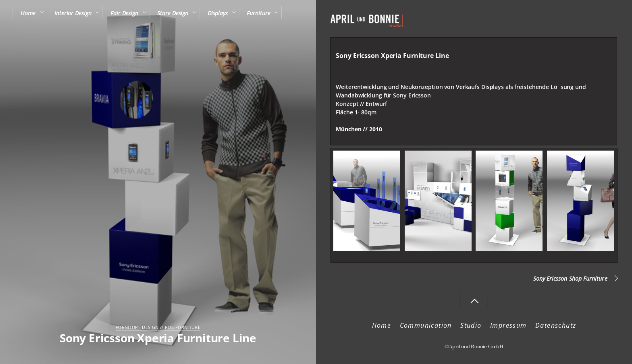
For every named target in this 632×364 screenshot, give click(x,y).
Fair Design (124, 13)
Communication (426, 325)
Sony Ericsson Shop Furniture (570, 278)
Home (28, 13)
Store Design (173, 13)
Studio (471, 325)
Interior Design (73, 13)
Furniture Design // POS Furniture (158, 327)
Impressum (508, 325)
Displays (218, 13)
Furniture (258, 13)
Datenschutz (556, 325)
